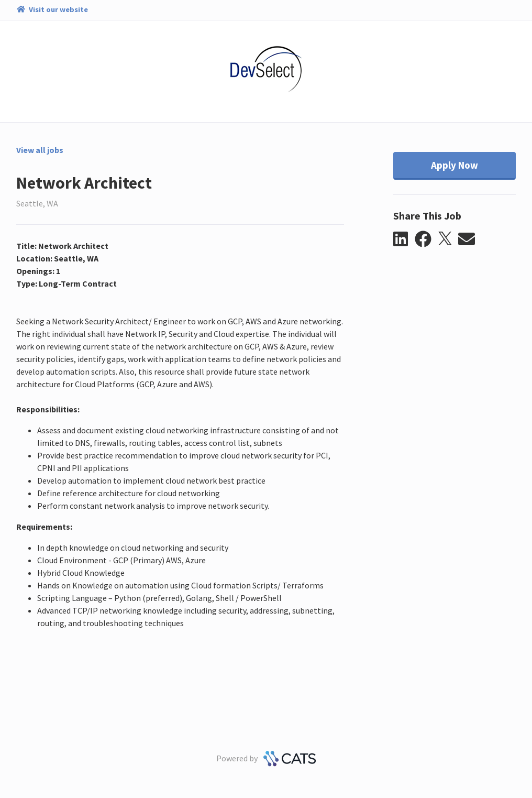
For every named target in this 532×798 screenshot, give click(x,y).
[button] (404, 239)
